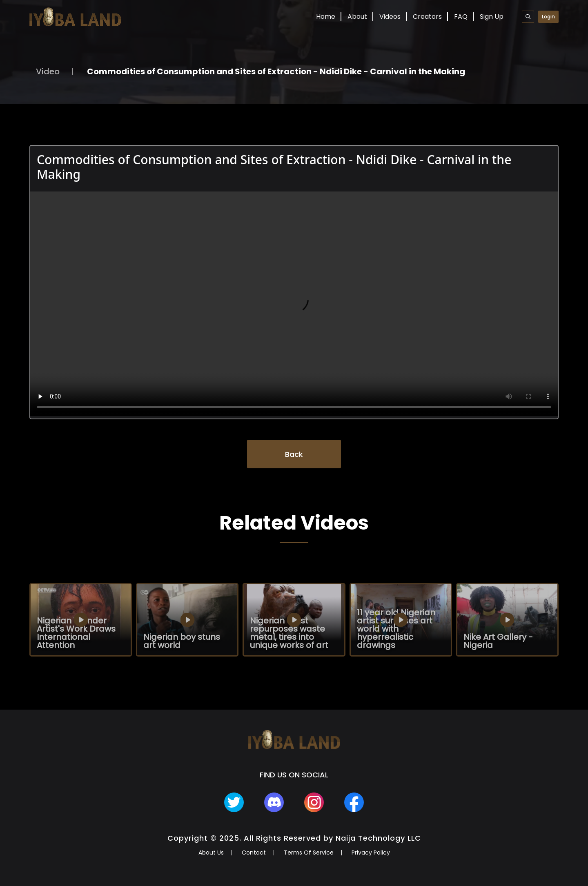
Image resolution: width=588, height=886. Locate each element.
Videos (390, 17)
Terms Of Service (309, 853)
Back (294, 454)
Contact (254, 853)
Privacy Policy (371, 853)
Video (48, 71)
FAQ (461, 17)
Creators (427, 17)
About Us (211, 853)
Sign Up (492, 17)
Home (326, 17)
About (357, 17)
